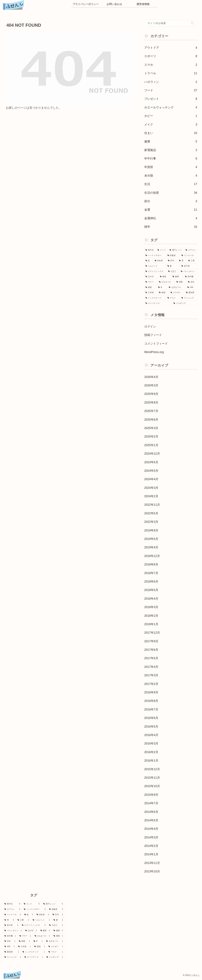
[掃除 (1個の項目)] (180, 282)
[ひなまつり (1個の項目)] (166, 282)
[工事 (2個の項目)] (192, 261)
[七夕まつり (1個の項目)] (176, 287)
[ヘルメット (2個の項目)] (155, 266)
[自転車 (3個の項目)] (160, 261)
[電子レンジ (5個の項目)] (176, 250)
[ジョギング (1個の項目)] (185, 303)
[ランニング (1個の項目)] (189, 298)
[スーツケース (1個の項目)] (158, 303)
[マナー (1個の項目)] (150, 282)
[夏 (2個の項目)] (173, 266)
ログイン (150, 327)
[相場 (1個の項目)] (163, 293)
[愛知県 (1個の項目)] (191, 293)
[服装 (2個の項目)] (164, 277)
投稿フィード (153, 335)
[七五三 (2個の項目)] (173, 271)
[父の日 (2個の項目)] (151, 277)
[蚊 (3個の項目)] (148, 261)
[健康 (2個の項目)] (177, 277)
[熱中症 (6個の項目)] (150, 250)
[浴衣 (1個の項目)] (192, 282)
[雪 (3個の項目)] (182, 261)
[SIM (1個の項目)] (192, 287)
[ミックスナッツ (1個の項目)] (155, 298)
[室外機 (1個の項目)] (191, 277)
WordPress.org (154, 352)
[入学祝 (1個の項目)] (150, 293)
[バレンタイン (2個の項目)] (188, 271)
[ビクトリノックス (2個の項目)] (155, 271)
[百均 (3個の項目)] (172, 261)
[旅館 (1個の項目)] (150, 287)
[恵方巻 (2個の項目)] (189, 266)
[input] (171, 23)
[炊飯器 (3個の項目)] (173, 255)
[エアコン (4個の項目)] (191, 250)
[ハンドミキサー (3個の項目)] (155, 255)
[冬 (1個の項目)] (162, 287)
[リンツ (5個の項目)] (162, 250)
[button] (193, 23)
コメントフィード (156, 344)
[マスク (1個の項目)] (173, 298)
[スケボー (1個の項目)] (176, 293)
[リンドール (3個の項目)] (189, 255)
